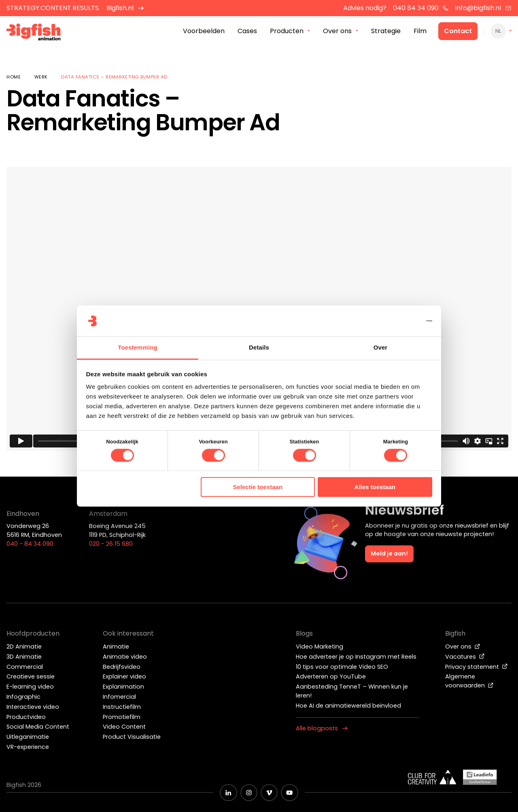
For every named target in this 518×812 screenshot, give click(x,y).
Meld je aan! (389, 553)
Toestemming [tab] (138, 348)
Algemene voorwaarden (469, 681)
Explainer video (124, 676)
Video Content (124, 727)
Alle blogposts (322, 728)
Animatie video (125, 657)
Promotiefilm (122, 717)
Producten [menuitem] (287, 32)
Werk (41, 77)
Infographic (23, 697)
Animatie (116, 647)
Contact (458, 32)
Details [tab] (259, 348)
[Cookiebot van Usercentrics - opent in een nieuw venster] (397, 321)
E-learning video (30, 687)
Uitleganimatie (28, 737)
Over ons (463, 647)
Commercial (25, 667)
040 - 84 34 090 (30, 544)
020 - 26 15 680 (111, 544)
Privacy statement (477, 667)
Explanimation (123, 687)
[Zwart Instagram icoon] (249, 793)
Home (14, 77)
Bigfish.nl (125, 8)
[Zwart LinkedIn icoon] (228, 793)
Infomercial (119, 697)
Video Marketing (320, 647)
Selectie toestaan (258, 487)
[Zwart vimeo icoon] (269, 793)
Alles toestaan (375, 487)
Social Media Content (38, 727)
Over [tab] (381, 348)
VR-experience (28, 747)
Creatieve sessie (31, 676)
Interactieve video (33, 707)
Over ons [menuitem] (337, 32)
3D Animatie (24, 657)
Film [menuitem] (420, 32)
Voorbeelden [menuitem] (204, 32)
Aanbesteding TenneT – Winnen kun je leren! (352, 691)
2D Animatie (24, 647)
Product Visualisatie (132, 737)
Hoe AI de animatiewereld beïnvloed (348, 706)
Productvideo (26, 717)
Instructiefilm (122, 707)
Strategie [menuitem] (386, 32)
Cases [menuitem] (247, 32)
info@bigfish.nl (483, 8)
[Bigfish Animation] (38, 35)
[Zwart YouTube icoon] (289, 793)
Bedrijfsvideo (122, 667)
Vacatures (465, 657)
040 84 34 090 (421, 8)
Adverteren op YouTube (331, 676)
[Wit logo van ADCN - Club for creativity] (432, 777)
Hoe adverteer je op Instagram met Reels (356, 657)
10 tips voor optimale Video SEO (342, 667)
